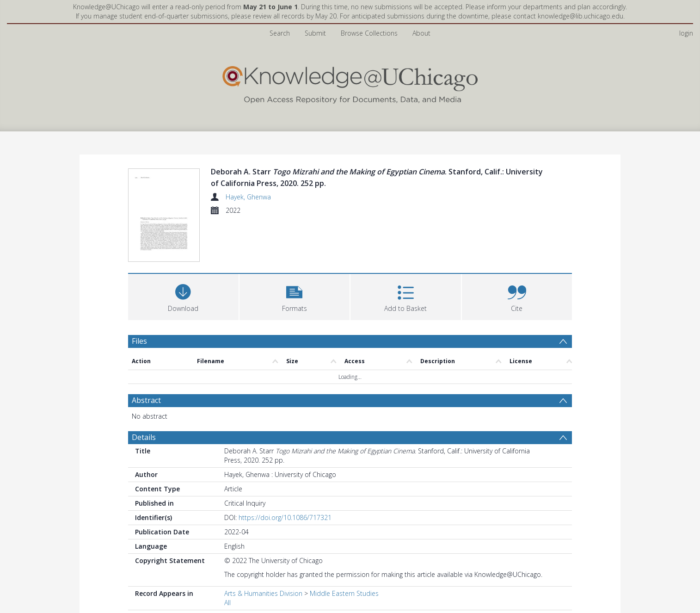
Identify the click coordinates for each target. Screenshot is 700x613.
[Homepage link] (350, 83)
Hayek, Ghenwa (248, 197)
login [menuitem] (686, 33)
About (421, 33)
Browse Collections (369, 33)
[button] (295, 296)
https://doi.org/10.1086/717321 (285, 517)
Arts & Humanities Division (263, 593)
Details (144, 437)
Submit (315, 33)
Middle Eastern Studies (344, 593)
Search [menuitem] (280, 33)
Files (139, 341)
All (227, 603)
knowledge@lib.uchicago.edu (580, 16)
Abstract (146, 400)
